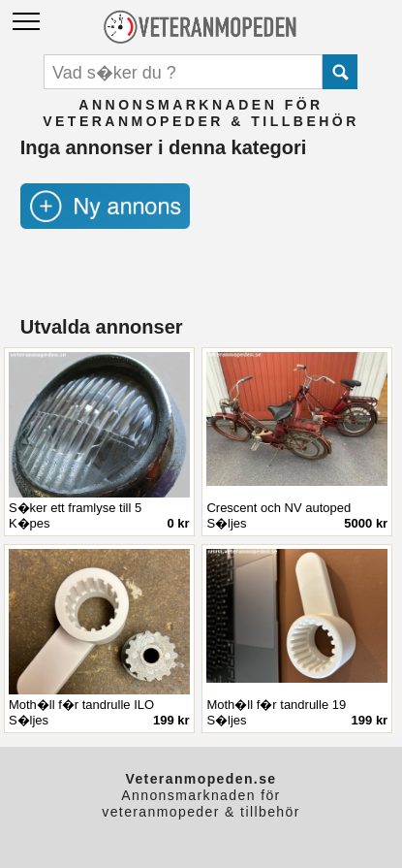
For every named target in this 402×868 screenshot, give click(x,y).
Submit (340, 72)
